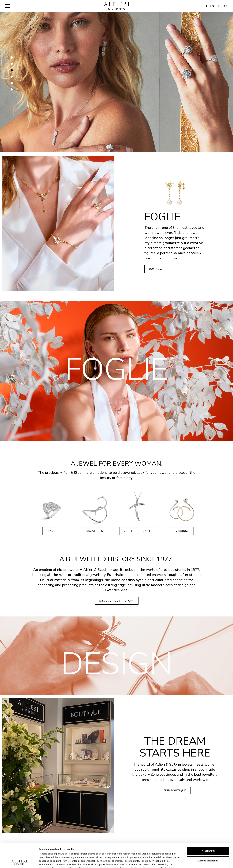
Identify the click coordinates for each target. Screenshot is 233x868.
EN (212, 6)
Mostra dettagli (156, 862)
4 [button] (12, 78)
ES (218, 6)
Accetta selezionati (208, 838)
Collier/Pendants (138, 531)
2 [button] (12, 65)
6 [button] (12, 91)
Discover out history (117, 601)
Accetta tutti (208, 828)
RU (225, 6)
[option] (116, 82)
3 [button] (12, 72)
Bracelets (95, 531)
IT (206, 6)
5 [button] (12, 84)
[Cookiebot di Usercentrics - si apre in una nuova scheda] (19, 862)
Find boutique (175, 790)
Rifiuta (208, 848)
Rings (51, 531)
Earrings (182, 531)
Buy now (156, 269)
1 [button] (12, 59)
